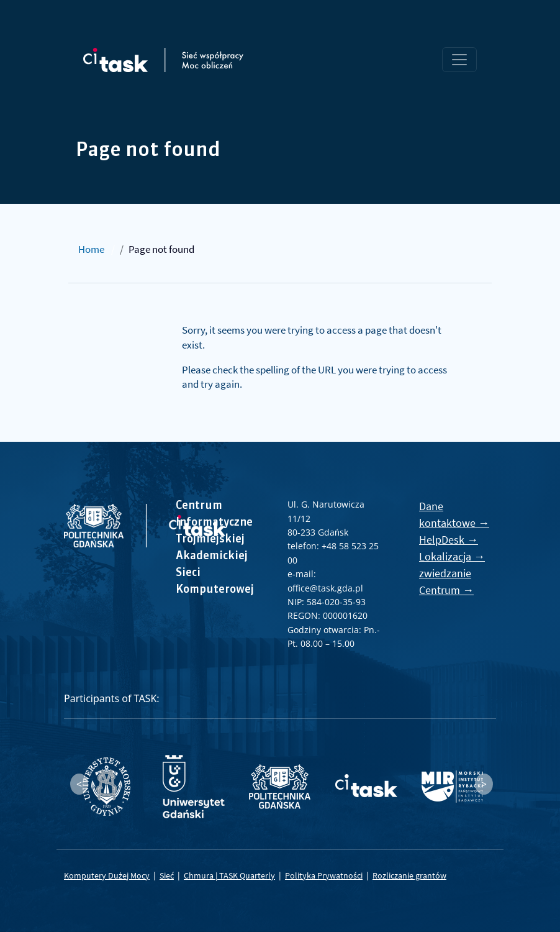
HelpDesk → (449, 540)
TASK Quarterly (247, 875)
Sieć (167, 875)
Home (91, 249)
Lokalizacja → (452, 556)
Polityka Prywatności (324, 875)
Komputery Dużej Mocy (107, 875)
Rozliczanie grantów (409, 875)
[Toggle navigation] (459, 60)
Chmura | (201, 875)
